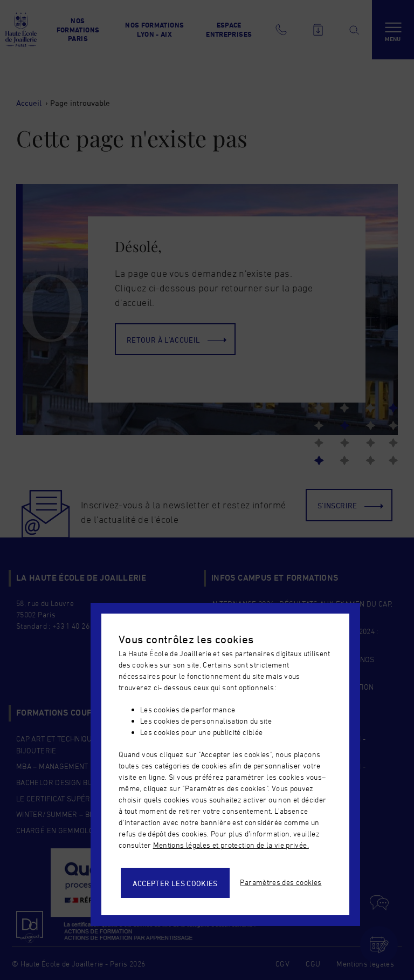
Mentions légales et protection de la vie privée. (231, 845)
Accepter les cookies (175, 883)
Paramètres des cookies (281, 882)
